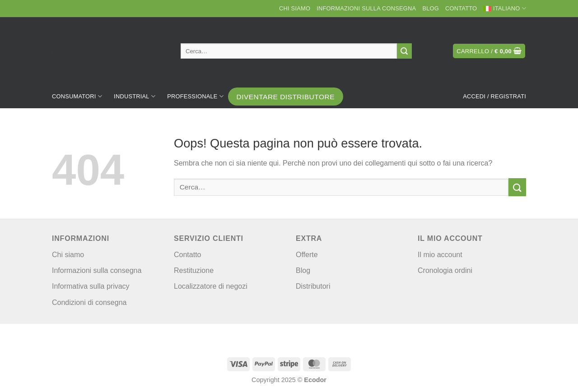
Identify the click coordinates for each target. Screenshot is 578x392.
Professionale (195, 96)
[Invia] (404, 51)
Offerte (307, 255)
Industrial (135, 96)
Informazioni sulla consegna (366, 8)
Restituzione (194, 270)
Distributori (313, 286)
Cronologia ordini (445, 270)
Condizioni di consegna (89, 302)
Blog (431, 8)
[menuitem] (505, 9)
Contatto (461, 8)
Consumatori (77, 96)
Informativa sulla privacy (91, 286)
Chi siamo (295, 8)
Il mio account (440, 255)
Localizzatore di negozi (211, 286)
